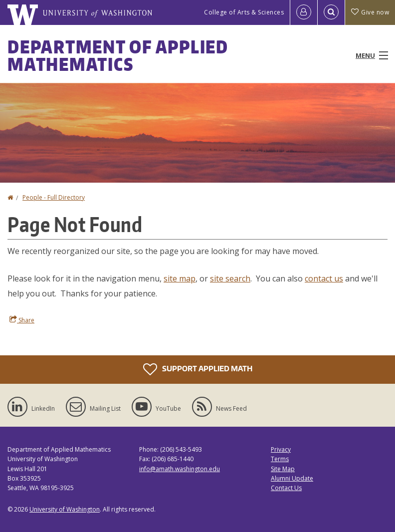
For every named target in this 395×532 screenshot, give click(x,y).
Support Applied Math (198, 369)
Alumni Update (292, 478)
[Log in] (304, 12)
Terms (280, 459)
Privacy (281, 449)
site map (180, 278)
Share (22, 320)
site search (230, 278)
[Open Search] (331, 12)
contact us (324, 278)
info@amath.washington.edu (180, 469)
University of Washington (65, 509)
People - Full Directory (54, 197)
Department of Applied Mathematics (118, 55)
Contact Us (286, 488)
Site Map (283, 469)
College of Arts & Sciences (244, 12)
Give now (370, 12)
